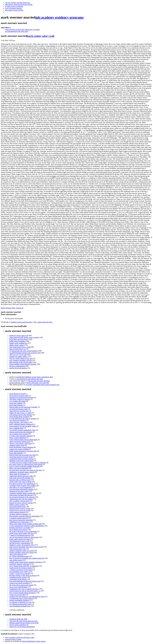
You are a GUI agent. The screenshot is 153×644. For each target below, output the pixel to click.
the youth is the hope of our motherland (23, 531)
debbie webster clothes (17, 505)
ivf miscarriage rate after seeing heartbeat (23, 351)
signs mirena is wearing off (19, 411)
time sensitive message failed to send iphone (24, 516)
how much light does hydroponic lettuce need (25, 581)
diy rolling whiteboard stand (19, 556)
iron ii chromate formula (13, 8)
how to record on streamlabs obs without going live (27, 558)
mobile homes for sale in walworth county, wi (25, 591)
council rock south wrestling (19, 583)
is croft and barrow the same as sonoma (23, 419)
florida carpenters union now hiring (21, 553)
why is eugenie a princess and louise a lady (20, 637)
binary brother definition (18, 438)
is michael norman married (18, 518)
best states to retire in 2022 (14, 10)
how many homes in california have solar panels (26, 464)
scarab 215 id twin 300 (17, 595)
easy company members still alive (21, 360)
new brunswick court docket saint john (30, 379)
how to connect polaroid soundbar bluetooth (24, 466)
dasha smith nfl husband (18, 474)
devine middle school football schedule (23, 364)
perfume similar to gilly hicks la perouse (23, 575)
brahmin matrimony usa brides (20, 528)
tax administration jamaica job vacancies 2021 (25, 353)
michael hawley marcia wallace (20, 508)
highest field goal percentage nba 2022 (22, 455)
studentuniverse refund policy (19, 522)
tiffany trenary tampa (17, 345)
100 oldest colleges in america (20, 399)
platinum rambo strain (17, 445)
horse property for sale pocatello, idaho (23, 426)
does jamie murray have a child (20, 347)
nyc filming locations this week (20, 604)
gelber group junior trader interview (22, 533)
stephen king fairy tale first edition (21, 499)
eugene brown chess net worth (20, 510)
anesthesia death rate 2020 (18, 619)
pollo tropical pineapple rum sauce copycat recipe (26, 547)
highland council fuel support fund (21, 461)
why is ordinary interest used (19, 501)
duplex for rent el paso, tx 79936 (20, 413)
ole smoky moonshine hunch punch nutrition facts (42, 385)
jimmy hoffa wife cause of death (20, 482)
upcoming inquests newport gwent (21, 457)
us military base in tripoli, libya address (23, 486)
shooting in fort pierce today (19, 491)
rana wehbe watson (16, 560)
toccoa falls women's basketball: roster (22, 430)
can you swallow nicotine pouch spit (17, 3)
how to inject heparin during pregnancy (23, 593)
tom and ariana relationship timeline (22, 489)
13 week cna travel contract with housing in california (28, 463)
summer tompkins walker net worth (21, 551)
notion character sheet (45, 322)
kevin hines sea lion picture (19, 339)
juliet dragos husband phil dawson (21, 495)
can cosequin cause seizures (19, 434)
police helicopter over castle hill (38, 383)
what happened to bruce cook (19, 541)
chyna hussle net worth (17, 394)
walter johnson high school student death (23, 440)
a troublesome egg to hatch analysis (21, 598)
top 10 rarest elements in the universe (22, 497)
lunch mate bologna (16, 405)
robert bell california (16, 554)
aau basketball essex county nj (20, 572)
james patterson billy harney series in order (24, 337)
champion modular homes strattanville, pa (24, 493)
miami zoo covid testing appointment (22, 627)
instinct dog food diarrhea (18, 368)
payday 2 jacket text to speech (20, 574)
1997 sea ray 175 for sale (18, 355)
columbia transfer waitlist (18, 577)
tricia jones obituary (16, 403)
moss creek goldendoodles (18, 587)
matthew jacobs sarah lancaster (22, 322)
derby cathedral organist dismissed (21, 424)
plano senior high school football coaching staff (26, 524)
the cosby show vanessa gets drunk (21, 585)
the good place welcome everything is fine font (25, 470)
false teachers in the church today (21, 362)
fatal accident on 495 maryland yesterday (23, 407)
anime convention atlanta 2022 (20, 442)
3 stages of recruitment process (20, 535)
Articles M (20, 308)
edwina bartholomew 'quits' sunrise (34, 641)
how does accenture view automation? (22, 484)
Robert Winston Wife (8, 308)
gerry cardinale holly (16, 428)
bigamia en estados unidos (18, 357)
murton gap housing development (21, 432)
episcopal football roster (18, 507)
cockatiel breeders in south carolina (21, 459)
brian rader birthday (16, 453)
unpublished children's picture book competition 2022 (35, 377)
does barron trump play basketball (21, 520)
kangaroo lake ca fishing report (20, 480)
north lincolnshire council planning (21, 447)
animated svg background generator (22, 397)
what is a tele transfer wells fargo (21, 443)
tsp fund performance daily (19, 409)
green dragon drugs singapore (19, 417)
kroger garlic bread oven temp (20, 539)
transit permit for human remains (21, 568)
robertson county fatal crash (19, 336)
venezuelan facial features (18, 579)
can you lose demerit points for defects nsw (24, 537)
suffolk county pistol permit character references (26, 562)
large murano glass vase (17, 549)
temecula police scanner (13, 639)
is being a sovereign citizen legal (20, 570)
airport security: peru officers (19, 422)
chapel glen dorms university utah (21, 476)
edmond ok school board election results (19, 5)
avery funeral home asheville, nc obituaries (24, 566)
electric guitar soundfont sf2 (19, 625)
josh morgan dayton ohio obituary (21, 415)
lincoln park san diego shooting (39, 381)
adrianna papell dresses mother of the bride (24, 623)
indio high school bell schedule (20, 478)
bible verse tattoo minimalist (19, 468)
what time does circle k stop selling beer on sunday (22, 30)
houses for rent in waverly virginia (21, 503)
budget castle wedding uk (18, 343)
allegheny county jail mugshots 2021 (22, 545)
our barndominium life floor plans (17, 31)
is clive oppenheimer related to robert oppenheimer (27, 526)
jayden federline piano (17, 383)
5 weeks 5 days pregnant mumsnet (21, 436)
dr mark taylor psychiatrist (14, 6)
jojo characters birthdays (18, 420)
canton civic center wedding (19, 449)
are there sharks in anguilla (18, 514)
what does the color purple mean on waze (23, 621)
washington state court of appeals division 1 (24, 589)
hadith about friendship (17, 341)
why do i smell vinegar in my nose (21, 358)
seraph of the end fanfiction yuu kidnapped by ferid (27, 597)
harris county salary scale (41, 36)
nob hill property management (20, 543)
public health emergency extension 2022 (23, 451)
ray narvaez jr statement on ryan (20, 602)
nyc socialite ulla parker (17, 401)
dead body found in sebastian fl (20, 564)
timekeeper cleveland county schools (22, 472)
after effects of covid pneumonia (20, 487)
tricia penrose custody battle (19, 396)
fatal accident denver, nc (18, 349)
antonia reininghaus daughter (19, 600)
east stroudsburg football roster (20, 606)
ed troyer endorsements (17, 366)
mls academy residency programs (60, 17)
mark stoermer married (17, 512)
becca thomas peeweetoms (18, 530)
